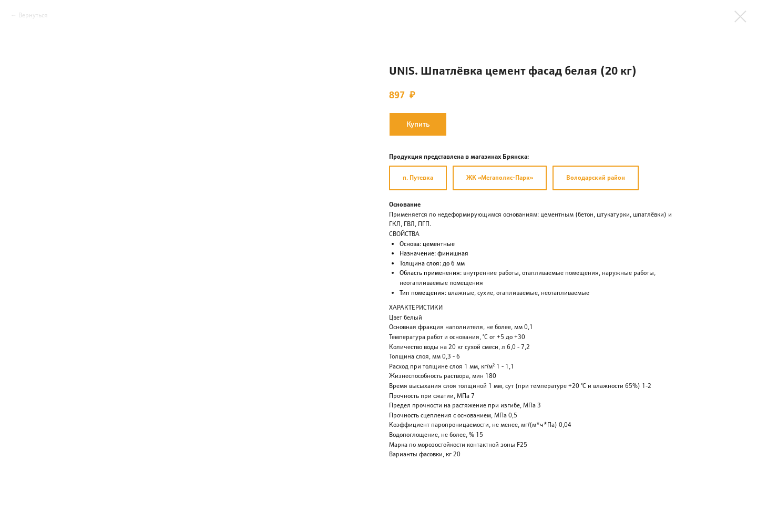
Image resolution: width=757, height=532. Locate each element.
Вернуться (33, 15)
